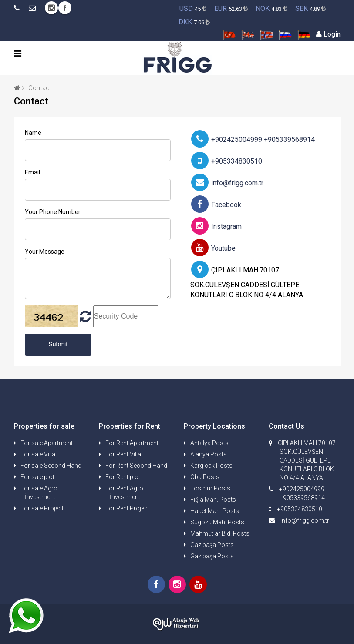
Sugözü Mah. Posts (217, 522)
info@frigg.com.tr (227, 183)
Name (33, 133)
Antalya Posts (209, 443)
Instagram (51, 8)
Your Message (45, 252)
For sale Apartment (47, 443)
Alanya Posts (209, 454)
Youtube (213, 248)
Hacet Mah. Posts (215, 511)
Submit (58, 344)
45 (193, 8)
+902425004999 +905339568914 (253, 139)
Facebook (65, 8)
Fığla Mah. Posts (213, 500)
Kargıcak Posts (211, 466)
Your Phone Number (53, 212)
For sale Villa (38, 454)
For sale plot (37, 477)
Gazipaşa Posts (212, 545)
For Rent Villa (123, 454)
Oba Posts (205, 477)
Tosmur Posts (210, 488)
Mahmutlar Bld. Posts (220, 533)
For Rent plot (123, 477)
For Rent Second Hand (136, 466)
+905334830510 (227, 161)
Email (32, 172)
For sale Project (42, 508)
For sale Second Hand (51, 466)
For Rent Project (127, 508)
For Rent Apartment (132, 443)
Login (328, 34)
